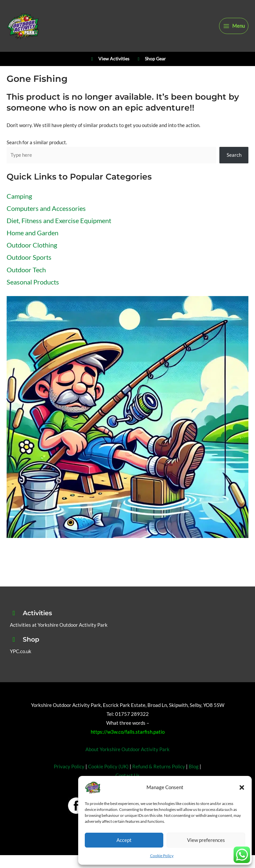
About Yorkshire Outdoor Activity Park (127, 749)
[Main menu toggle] (234, 26)
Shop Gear (151, 59)
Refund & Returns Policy (159, 767)
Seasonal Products (33, 282)
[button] (242, 787)
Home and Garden (32, 233)
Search (234, 155)
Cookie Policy (162, 856)
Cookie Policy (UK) (108, 767)
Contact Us (128, 775)
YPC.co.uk (21, 651)
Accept (124, 840)
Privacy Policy (69, 767)
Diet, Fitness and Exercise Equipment (59, 220)
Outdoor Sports (29, 257)
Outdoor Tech (26, 270)
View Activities (109, 59)
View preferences (206, 840)
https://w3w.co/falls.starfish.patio (128, 732)
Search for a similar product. (37, 142)
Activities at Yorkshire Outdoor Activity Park (59, 625)
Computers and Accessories (46, 208)
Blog (194, 767)
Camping (19, 196)
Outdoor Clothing (32, 245)
